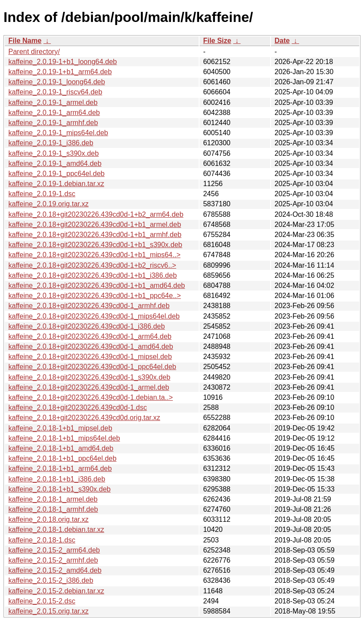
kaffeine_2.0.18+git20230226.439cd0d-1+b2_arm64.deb (96, 214)
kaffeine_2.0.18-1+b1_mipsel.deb (60, 428)
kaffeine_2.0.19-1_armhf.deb (53, 123)
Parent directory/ (34, 52)
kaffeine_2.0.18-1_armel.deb (53, 499)
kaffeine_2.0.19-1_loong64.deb (57, 82)
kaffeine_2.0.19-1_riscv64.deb (55, 92)
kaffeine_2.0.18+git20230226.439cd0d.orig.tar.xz (84, 418)
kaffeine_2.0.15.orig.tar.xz (48, 611)
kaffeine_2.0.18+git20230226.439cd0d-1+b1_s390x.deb (95, 245)
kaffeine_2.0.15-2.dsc (42, 601)
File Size (217, 41)
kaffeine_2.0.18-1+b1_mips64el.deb (64, 438)
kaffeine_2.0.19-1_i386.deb (51, 143)
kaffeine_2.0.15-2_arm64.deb (54, 550)
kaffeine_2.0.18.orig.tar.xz (48, 519)
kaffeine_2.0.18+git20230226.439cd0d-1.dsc (78, 407)
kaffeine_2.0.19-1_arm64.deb (54, 113)
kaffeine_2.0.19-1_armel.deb (53, 102)
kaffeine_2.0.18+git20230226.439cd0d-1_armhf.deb (89, 306)
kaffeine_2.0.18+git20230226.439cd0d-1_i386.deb (87, 326)
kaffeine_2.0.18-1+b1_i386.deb (57, 479)
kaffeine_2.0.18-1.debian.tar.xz (56, 529)
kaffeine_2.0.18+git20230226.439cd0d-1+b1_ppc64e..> (95, 296)
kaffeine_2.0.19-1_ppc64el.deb (56, 174)
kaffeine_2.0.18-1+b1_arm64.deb (60, 468)
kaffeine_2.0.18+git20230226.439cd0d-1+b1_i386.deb (93, 275)
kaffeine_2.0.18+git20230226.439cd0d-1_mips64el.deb (94, 316)
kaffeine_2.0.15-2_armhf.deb (53, 560)
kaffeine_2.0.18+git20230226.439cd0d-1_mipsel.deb (90, 357)
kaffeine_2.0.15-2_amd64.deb (55, 570)
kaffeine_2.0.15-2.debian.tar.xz (56, 591)
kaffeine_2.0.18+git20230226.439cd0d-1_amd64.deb (91, 346)
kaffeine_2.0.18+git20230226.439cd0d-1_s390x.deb (89, 377)
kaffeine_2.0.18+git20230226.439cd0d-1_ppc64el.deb (92, 367)
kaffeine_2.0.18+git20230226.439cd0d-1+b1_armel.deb (95, 224)
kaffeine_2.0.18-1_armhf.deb (53, 509)
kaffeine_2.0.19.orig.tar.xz (48, 204)
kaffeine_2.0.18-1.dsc (42, 540)
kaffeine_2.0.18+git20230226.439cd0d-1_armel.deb (89, 387)
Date (282, 41)
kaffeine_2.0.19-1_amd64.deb (55, 163)
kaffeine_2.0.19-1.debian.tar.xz (56, 184)
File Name (25, 41)
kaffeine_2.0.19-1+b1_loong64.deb (62, 62)
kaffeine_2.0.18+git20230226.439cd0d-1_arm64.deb (90, 336)
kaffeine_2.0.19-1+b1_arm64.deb (60, 72)
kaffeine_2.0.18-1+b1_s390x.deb (59, 489)
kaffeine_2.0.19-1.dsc (42, 194)
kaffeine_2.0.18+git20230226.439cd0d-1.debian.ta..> (91, 397)
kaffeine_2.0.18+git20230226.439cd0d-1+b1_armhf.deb (95, 235)
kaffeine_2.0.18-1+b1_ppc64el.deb (62, 458)
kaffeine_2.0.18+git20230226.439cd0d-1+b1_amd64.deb (97, 285)
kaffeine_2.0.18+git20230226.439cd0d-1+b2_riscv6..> (92, 265)
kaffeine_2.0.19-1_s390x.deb (54, 153)
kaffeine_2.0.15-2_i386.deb (51, 580)
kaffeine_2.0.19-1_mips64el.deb (58, 133)
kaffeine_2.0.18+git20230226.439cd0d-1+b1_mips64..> (94, 255)
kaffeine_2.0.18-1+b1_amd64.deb (61, 448)
